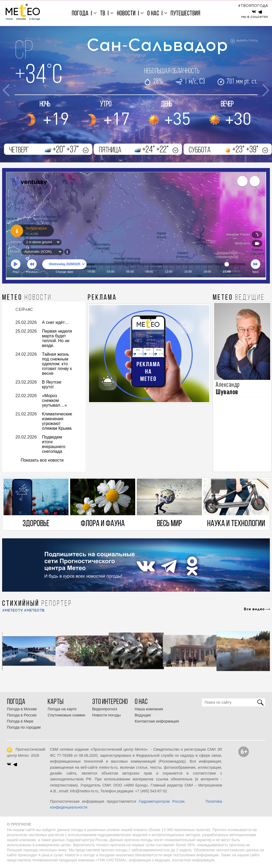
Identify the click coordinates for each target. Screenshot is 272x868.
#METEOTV (12, 610)
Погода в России (22, 715)
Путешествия (185, 14)
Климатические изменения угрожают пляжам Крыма (57, 421)
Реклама (102, 298)
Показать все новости (42, 460)
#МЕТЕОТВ (34, 610)
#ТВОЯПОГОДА (253, 6)
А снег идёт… (56, 322)
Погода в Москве (22, 709)
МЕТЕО (27, 298)
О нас (153, 14)
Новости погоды (107, 715)
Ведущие (143, 715)
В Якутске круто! (52, 384)
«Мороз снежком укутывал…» (54, 400)
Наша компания (149, 709)
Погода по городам (24, 727)
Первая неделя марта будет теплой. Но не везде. (57, 338)
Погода (80, 14)
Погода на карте (62, 709)
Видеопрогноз (105, 709)
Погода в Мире (20, 721)
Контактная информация (157, 721)
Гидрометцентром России (161, 801)
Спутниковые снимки (66, 715)
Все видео (254, 609)
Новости (126, 14)
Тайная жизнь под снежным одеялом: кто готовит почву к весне (57, 364)
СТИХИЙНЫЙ (37, 604)
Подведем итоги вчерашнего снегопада (54, 444)
